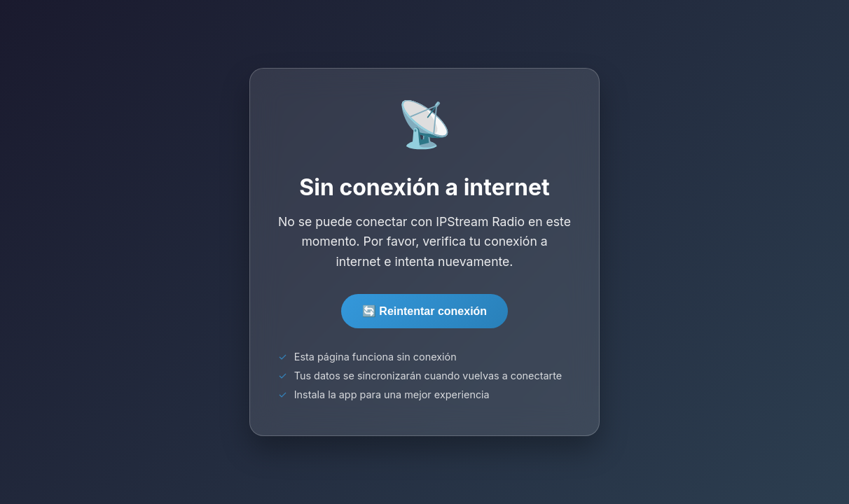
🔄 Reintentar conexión (424, 311)
